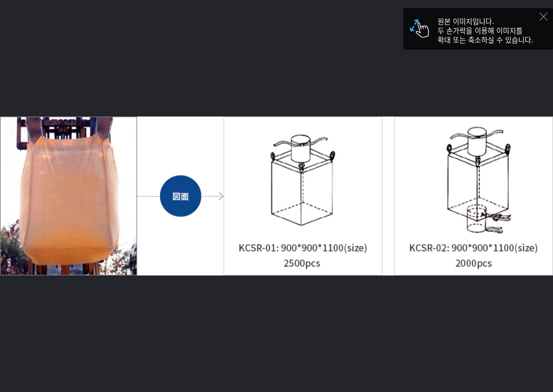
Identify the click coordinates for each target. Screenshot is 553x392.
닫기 (546, 19)
